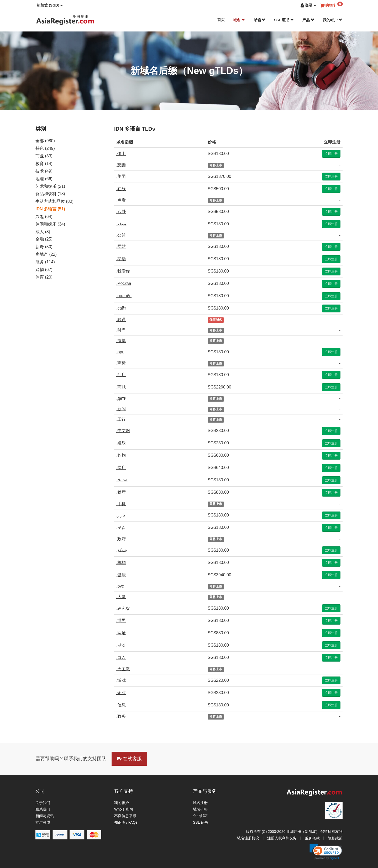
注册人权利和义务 (282, 838)
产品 (308, 20)
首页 (221, 20)
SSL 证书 (284, 20)
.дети (121, 398)
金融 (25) (44, 239)
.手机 (121, 504)
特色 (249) (45, 148)
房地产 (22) (46, 254)
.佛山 (121, 154)
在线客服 (129, 759)
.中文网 (123, 431)
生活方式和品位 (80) (54, 201)
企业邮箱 (200, 816)
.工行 (121, 419)
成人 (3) (43, 232)
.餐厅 (121, 492)
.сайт (121, 308)
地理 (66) (44, 179)
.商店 (121, 375)
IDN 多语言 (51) (50, 209)
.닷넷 (121, 645)
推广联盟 (43, 822)
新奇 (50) (44, 247)
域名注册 (200, 803)
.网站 (121, 246)
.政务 (121, 716)
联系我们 (43, 809)
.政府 (121, 539)
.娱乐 (121, 443)
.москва (124, 283)
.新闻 (121, 409)
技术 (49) (44, 171)
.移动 (121, 259)
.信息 (121, 705)
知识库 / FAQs (126, 822)
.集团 (121, 176)
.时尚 (121, 330)
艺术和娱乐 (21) (50, 186)
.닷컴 (121, 527)
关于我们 (43, 803)
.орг (120, 352)
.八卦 (121, 212)
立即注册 (331, 154)
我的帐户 (333, 20)
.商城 (121, 387)
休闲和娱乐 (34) (50, 224)
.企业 (121, 693)
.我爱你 (123, 271)
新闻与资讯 (45, 816)
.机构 (121, 563)
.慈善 (121, 165)
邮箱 (260, 20)
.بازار (121, 515)
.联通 (121, 320)
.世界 (121, 621)
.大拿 (121, 597)
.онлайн (124, 296)
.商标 (121, 363)
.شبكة (122, 550)
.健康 (121, 575)
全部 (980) (45, 141)
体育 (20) (44, 277)
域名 (239, 20)
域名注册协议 (248, 838)
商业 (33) (44, 156)
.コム (121, 657)
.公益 (121, 235)
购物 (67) (44, 270)
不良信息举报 (125, 816)
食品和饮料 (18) (50, 194)
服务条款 (312, 838)
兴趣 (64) (44, 217)
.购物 (121, 455)
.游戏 (121, 680)
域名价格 (200, 809)
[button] (50, 5)
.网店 (121, 468)
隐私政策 (335, 838)
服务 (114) (45, 262)
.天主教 (123, 669)
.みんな (123, 608)
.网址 (121, 633)
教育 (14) (44, 164)
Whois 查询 (124, 809)
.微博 (121, 341)
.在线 (121, 189)
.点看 (121, 200)
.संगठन (122, 480)
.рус (120, 586)
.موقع (121, 224)
